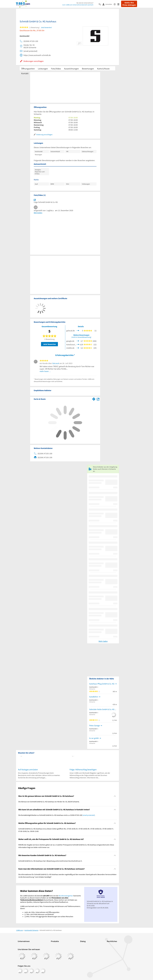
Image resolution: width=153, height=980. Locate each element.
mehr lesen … (45, 371)
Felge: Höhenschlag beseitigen (83, 769)
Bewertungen (88, 69)
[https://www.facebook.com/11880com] (20, 971)
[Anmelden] (108, 4)
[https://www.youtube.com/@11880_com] (43, 971)
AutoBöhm (94, 697)
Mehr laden (103, 641)
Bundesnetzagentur (66, 896)
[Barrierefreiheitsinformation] (116, 4)
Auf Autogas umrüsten (28, 769)
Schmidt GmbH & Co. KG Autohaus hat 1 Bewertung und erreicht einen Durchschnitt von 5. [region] (50, 861)
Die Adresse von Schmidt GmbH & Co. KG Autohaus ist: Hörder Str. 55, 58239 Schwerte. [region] (49, 802)
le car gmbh (94, 738)
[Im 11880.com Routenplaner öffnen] (94, 399)
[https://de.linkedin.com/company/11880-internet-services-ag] (37, 971)
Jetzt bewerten (49, 344)
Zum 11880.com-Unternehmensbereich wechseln (78, 5)
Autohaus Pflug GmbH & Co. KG (102, 684)
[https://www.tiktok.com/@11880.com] (32, 971)
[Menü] (119, 4)
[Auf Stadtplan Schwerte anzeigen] (98, 399)
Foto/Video (56, 69)
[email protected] (89, 815)
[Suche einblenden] (101, 4)
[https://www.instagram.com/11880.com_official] (26, 971)
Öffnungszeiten (28, 69)
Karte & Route (103, 69)
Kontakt (25, 73)
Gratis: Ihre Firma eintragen (129, 4)
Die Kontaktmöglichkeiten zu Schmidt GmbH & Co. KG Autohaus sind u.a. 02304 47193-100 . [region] (57, 815)
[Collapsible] (115, 796)
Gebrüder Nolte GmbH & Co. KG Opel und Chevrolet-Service (103, 709)
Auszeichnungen (71, 69)
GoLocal (56, 363)
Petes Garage (95, 725)
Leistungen (43, 69)
